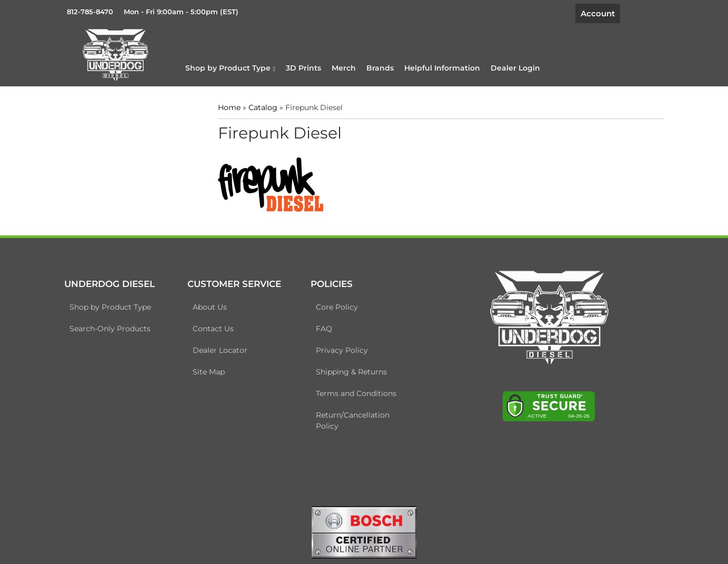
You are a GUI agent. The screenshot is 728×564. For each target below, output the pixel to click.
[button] (230, 68)
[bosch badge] (364, 531)
